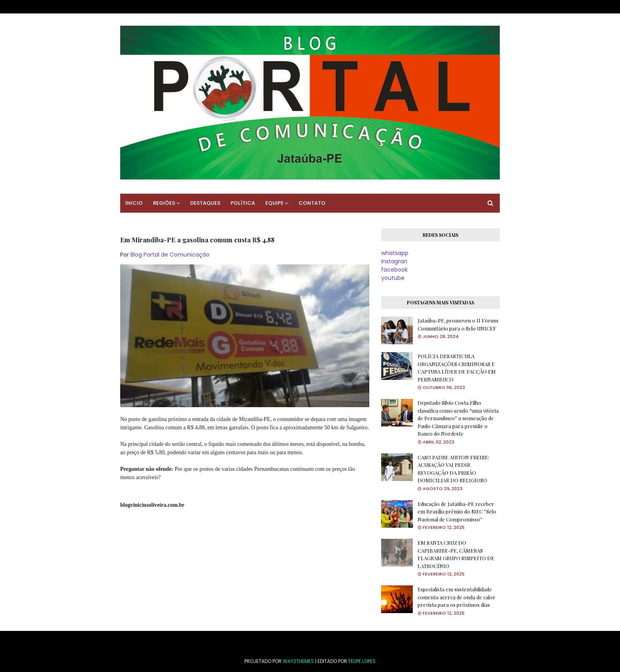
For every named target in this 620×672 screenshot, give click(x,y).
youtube (393, 278)
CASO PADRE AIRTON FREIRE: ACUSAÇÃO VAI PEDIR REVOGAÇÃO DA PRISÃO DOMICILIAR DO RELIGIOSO (453, 469)
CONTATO (312, 203)
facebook (394, 270)
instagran (394, 261)
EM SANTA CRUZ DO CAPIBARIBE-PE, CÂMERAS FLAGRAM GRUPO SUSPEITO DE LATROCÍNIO (456, 554)
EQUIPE (274, 203)
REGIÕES (164, 203)
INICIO (134, 203)
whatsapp (395, 253)
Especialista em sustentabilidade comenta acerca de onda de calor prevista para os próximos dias (456, 597)
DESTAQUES (205, 203)
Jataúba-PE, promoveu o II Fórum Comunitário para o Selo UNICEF (458, 324)
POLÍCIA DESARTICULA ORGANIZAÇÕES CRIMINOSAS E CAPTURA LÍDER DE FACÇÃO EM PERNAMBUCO (457, 368)
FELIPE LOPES (362, 661)
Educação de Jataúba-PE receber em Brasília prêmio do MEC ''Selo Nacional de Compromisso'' (457, 512)
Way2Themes (298, 661)
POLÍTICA (243, 203)
